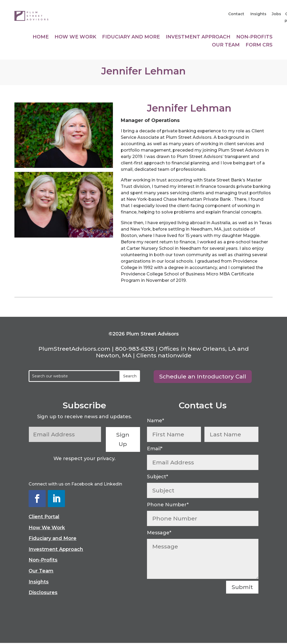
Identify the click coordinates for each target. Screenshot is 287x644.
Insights (258, 14)
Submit (242, 587)
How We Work (75, 37)
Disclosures (43, 592)
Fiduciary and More (131, 37)
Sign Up (123, 439)
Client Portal (44, 517)
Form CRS (259, 45)
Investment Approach (198, 37)
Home (41, 37)
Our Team (226, 45)
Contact (237, 14)
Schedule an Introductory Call (203, 376)
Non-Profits (254, 37)
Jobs (276, 14)
